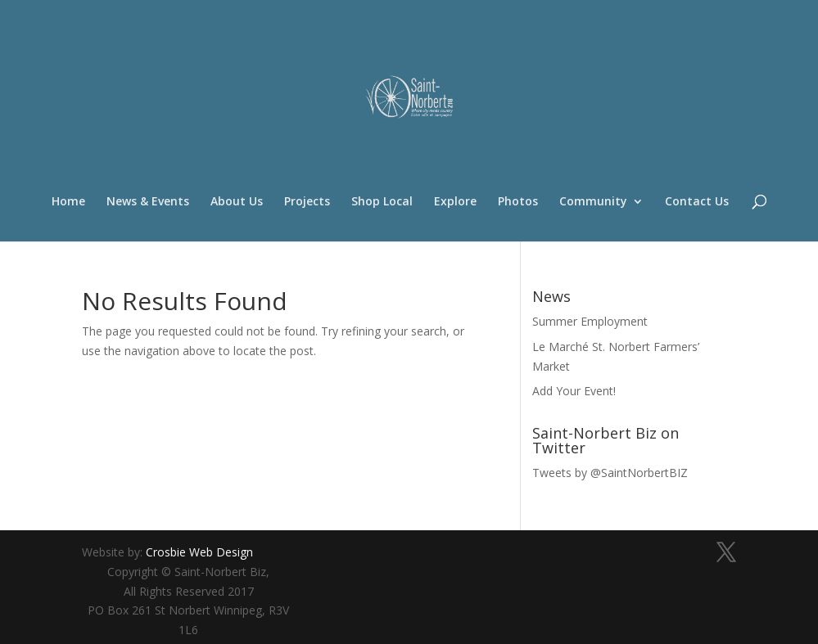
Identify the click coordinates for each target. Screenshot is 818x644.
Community (593, 202)
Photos (518, 202)
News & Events (148, 202)
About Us (237, 202)
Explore (455, 202)
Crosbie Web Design (199, 552)
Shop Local (382, 202)
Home (68, 202)
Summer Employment (590, 321)
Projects (307, 202)
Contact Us (697, 202)
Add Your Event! (574, 391)
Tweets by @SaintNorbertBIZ (610, 473)
